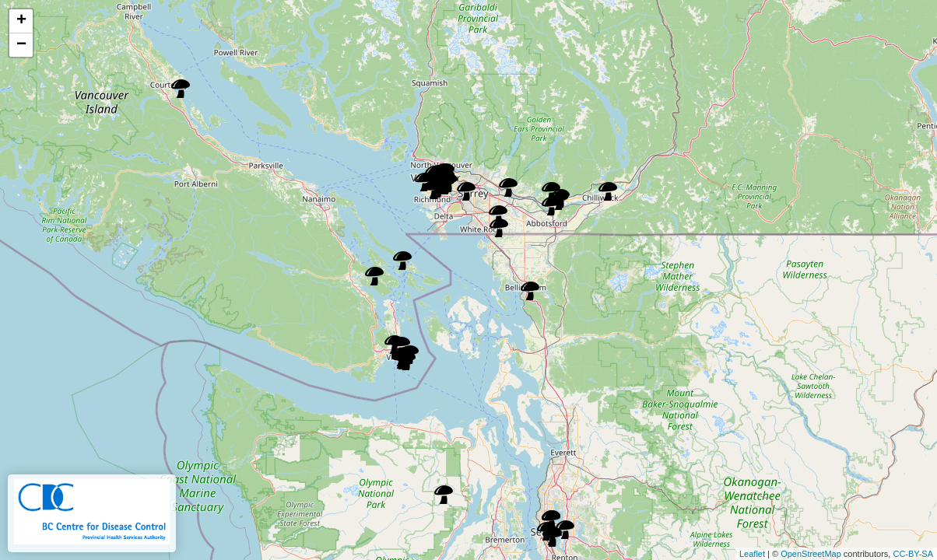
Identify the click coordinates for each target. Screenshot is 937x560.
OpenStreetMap (811, 554)
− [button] (21, 45)
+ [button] (21, 21)
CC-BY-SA (913, 554)
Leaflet (752, 554)
